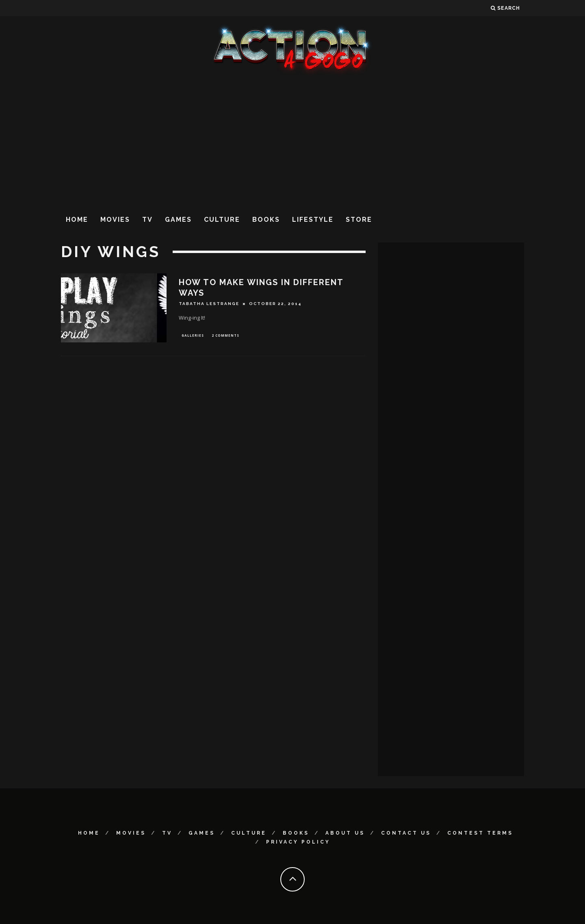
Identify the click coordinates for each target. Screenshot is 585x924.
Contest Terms (480, 833)
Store (359, 220)
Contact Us (406, 833)
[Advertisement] (292, 142)
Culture (222, 220)
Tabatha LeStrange (209, 304)
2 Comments (225, 336)
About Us (345, 833)
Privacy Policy (298, 842)
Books (266, 220)
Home (77, 220)
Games (178, 220)
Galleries (193, 336)
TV (147, 220)
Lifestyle (313, 220)
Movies (115, 220)
